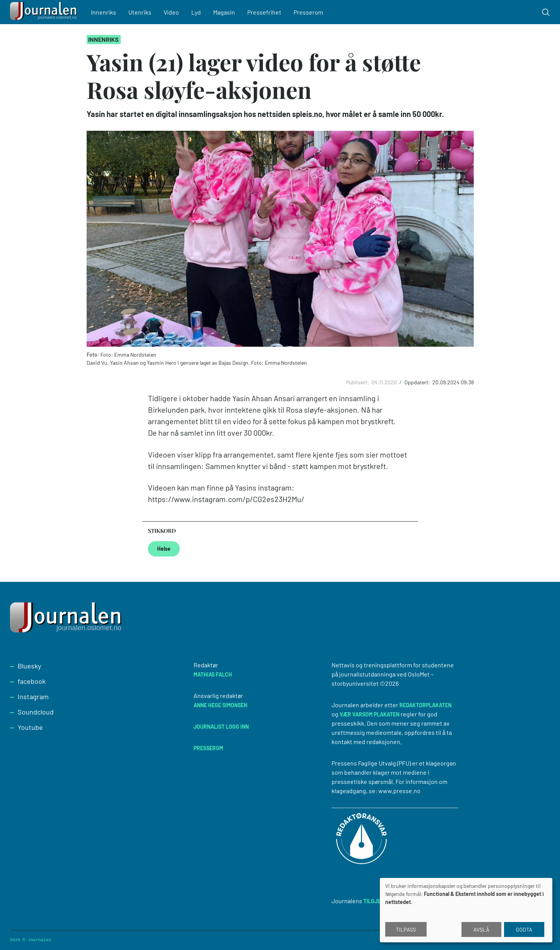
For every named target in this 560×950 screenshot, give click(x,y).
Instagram (33, 696)
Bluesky (29, 666)
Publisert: (358, 382)
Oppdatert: (418, 382)
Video (172, 12)
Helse (164, 549)
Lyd (196, 12)
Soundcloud (36, 712)
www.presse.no (399, 791)
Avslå (481, 929)
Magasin (224, 12)
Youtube (30, 727)
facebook (32, 681)
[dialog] (466, 910)
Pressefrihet (265, 12)
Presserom (309, 12)
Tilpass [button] (406, 929)
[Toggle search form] (546, 12)
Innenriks (104, 12)
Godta (524, 929)
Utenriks (140, 12)
